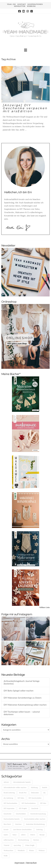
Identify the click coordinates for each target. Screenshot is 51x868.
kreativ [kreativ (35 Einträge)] (6, 830)
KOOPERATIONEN (35, 4)
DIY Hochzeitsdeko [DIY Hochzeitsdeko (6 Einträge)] (10, 803)
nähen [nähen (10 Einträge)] (23, 835)
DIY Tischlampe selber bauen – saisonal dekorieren (22, 713)
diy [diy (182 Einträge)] (44, 793)
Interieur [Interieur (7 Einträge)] (18, 824)
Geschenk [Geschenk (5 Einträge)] (35, 808)
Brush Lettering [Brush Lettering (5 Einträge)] (9, 793)
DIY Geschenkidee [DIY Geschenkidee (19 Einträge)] (35, 798)
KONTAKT (22, 4)
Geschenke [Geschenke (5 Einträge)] (8, 814)
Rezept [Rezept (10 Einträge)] (42, 835)
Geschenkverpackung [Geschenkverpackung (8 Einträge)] (38, 814)
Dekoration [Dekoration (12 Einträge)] (35, 793)
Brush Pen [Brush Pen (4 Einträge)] (23, 793)
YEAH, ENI (11, 4)
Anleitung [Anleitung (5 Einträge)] (34, 787)
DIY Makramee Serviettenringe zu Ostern (23, 698)
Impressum (19, 863)
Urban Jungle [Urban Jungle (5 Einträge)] (30, 845)
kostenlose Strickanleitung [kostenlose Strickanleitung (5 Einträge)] (35, 824)
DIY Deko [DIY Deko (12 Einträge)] (21, 798)
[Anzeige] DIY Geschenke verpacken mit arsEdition (25, 108)
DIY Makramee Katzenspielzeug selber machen (25, 705)
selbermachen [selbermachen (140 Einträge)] (9, 840)
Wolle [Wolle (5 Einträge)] (6, 856)
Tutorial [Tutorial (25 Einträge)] (6, 845)
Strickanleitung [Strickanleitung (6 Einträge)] (23, 840)
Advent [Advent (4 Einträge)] (6, 782)
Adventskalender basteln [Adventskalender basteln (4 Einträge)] (22, 782)
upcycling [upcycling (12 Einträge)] (17, 845)
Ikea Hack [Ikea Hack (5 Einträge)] (7, 824)
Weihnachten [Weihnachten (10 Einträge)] (8, 850)
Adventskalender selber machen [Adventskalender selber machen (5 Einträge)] (15, 787)
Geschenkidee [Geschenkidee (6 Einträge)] (21, 814)
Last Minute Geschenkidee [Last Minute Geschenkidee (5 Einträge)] (22, 830)
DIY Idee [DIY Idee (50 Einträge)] (43, 803)
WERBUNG (31, 6)
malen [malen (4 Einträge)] (6, 835)
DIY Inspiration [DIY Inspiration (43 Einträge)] (9, 808)
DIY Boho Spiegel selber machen (19, 691)
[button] (26, 50)
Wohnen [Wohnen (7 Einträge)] (42, 850)
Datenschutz (31, 863)
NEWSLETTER (20, 6)
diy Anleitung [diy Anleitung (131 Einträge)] (8, 798)
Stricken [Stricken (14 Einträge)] (36, 840)
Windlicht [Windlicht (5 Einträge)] (21, 850)
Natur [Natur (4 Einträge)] (15, 835)
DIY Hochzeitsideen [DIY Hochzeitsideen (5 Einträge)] (29, 803)
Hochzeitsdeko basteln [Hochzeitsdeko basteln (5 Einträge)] (12, 819)
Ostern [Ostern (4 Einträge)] (33, 835)
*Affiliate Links (44, 607)
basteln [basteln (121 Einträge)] (45, 787)
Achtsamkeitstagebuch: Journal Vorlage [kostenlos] (22, 682)
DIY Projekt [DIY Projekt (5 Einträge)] (23, 808)
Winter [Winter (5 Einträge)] (32, 850)
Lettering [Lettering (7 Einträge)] (39, 830)
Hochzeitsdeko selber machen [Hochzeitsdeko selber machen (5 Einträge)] (35, 819)
